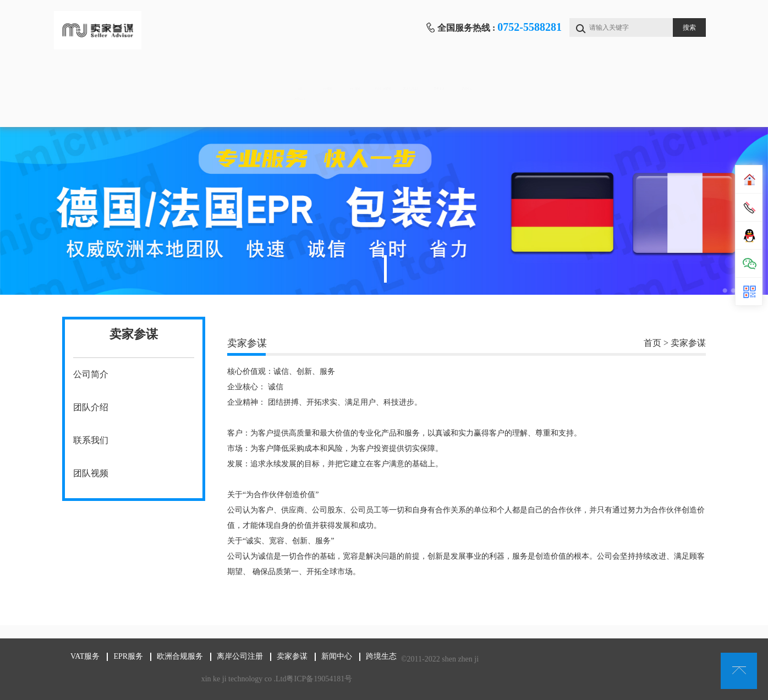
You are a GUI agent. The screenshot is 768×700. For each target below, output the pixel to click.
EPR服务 (290, 77)
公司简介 (91, 374)
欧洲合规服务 (382, 77)
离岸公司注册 (473, 77)
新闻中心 (656, 77)
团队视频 (91, 473)
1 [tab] (385, 269)
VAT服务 (199, 77)
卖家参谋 (564, 77)
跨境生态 (108, 110)
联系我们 (91, 440)
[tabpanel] (384, 211)
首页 (108, 77)
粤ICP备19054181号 (319, 679)
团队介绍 (91, 407)
